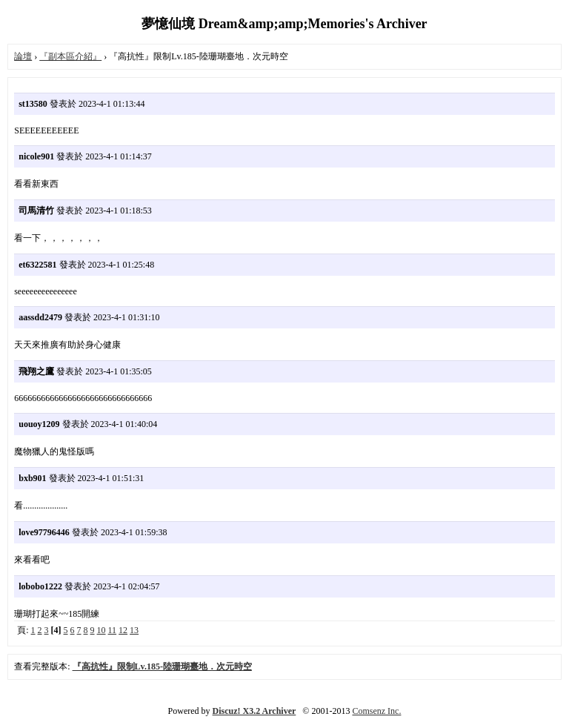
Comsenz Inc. (376, 711)
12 (123, 630)
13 (134, 630)
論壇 (23, 56)
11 (113, 630)
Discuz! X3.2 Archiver (254, 711)
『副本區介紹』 (70, 56)
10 (102, 630)
